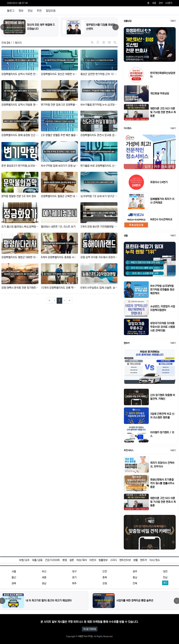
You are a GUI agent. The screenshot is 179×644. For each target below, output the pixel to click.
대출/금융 (37, 560)
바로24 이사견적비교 (161, 219)
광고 (165, 583)
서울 (14, 571)
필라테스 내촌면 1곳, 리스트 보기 (58, 227)
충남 (135, 577)
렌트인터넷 (125, 560)
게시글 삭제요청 (90, 629)
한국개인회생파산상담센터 (163, 75)
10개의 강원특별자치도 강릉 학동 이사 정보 (59, 288)
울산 (14, 577)
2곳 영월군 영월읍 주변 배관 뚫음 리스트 (59, 135)
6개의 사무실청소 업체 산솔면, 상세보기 (99, 288)
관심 (30, 11)
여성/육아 (82, 560)
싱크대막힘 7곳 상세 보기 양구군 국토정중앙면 (99, 196)
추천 (39, 11)
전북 (135, 583)
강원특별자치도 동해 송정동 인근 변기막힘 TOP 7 (20, 135)
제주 (74, 583)
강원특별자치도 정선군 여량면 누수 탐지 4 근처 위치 (59, 74)
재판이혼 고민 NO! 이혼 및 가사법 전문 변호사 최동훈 (163, 112)
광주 (135, 571)
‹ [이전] (3, 27)
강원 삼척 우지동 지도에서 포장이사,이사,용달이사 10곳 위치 (99, 257)
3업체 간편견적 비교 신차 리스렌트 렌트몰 (162, 416)
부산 (44, 571)
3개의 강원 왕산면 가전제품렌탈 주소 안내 (99, 227)
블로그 (11, 11)
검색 (161, 3)
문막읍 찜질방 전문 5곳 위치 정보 (19, 196)
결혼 (72, 560)
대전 (165, 571)
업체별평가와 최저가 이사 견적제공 (162, 201)
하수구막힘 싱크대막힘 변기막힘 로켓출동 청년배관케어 (162, 290)
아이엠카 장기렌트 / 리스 (162, 434)
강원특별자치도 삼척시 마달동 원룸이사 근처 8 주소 (20, 105)
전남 (165, 577)
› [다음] (115, 27)
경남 (44, 583)
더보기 (173, 21)
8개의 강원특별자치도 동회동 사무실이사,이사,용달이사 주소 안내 (59, 257)
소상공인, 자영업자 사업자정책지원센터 (163, 308)
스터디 (114, 560)
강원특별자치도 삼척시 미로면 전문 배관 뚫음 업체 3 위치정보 (20, 74)
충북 (105, 577)
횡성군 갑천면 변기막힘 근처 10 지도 (99, 74)
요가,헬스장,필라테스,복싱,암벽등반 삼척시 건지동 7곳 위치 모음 (20, 227)
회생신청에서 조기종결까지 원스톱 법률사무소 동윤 (162, 483)
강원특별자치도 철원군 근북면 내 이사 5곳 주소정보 (59, 196)
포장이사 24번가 (159, 182)
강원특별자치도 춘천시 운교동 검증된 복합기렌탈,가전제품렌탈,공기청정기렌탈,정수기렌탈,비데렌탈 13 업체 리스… (99, 135)
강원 (105, 583)
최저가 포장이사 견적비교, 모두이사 (162, 465)
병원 (65, 560)
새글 (154, 3)
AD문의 (169, 3)
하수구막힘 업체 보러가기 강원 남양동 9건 (59, 166)
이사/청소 (155, 560)
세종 (44, 577)
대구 (74, 571)
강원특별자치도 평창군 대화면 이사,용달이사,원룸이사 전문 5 (20, 257)
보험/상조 (24, 560)
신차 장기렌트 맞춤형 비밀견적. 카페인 (163, 397)
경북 (14, 583)
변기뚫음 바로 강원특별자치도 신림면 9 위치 (99, 166)
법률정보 (103, 560)
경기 (74, 577)
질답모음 (51, 11)
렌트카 (144, 560)
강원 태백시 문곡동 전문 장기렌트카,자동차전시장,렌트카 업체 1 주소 (20, 288)
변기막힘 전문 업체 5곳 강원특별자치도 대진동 (59, 105)
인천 (105, 571)
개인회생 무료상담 (160, 94)
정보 (21, 11)
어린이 (93, 560)
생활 (135, 560)
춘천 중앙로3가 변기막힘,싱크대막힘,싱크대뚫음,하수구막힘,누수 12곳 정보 (20, 166)
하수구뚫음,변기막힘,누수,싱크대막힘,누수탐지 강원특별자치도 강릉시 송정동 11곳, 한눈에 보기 (99, 105)
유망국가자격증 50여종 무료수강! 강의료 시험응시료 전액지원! (163, 327)
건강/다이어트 (52, 560)
